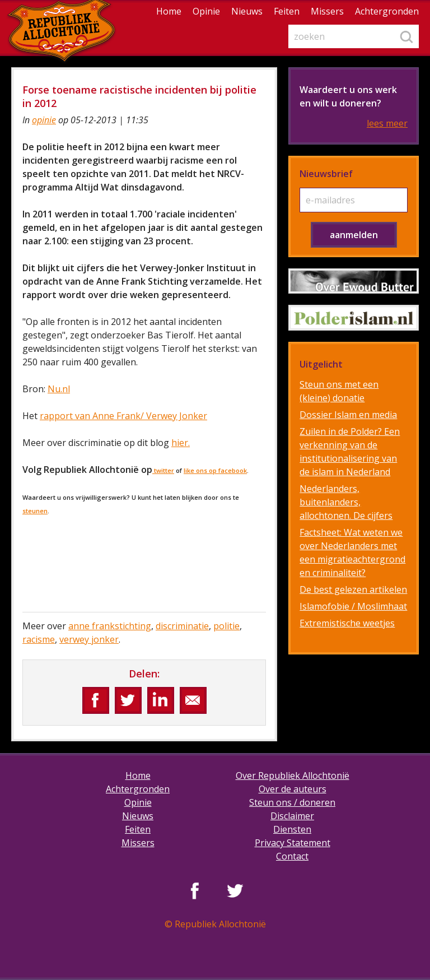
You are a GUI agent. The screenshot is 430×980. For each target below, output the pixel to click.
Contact (292, 856)
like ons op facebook (215, 470)
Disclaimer (292, 816)
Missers (327, 11)
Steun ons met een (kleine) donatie (339, 391)
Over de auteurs (293, 789)
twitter (163, 470)
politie (226, 626)
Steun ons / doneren (292, 802)
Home (169, 11)
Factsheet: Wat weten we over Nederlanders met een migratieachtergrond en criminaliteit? (352, 552)
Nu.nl (59, 389)
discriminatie (182, 626)
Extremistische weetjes (347, 623)
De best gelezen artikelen (353, 589)
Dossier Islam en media (348, 415)
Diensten (292, 829)
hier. (181, 443)
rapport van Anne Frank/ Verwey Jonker (123, 416)
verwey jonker (89, 639)
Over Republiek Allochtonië (293, 775)
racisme (39, 639)
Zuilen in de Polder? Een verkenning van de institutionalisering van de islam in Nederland (350, 452)
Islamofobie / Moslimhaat (353, 606)
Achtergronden (387, 11)
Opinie (206, 11)
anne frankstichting (110, 626)
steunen (35, 511)
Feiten (287, 11)
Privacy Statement (293, 843)
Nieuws (247, 11)
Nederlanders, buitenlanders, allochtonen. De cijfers (346, 502)
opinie (44, 120)
